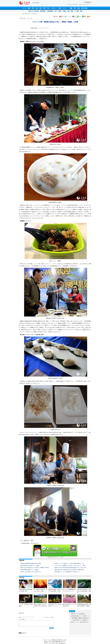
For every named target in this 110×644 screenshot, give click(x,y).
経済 (33, 8)
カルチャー (54, 8)
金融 (68, 11)
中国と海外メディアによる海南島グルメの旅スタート (67, 572)
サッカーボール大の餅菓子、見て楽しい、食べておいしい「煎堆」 (70, 566)
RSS (89, 16)
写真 (75, 8)
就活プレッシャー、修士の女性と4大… (80, 622)
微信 (84, 16)
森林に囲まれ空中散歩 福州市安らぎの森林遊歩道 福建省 (84, 591)
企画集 (80, 4)
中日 (48, 8)
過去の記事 (84, 8)
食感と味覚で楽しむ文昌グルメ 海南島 (30, 566)
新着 (29, 8)
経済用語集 (43, 11)
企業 (56, 11)
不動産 (64, 11)
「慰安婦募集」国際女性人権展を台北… (80, 618)
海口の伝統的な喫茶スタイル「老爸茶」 (30, 570)
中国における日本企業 (34, 11)
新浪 (61, 16)
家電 (72, 11)
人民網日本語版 (22, 18)
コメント (65, 8)
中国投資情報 (50, 11)
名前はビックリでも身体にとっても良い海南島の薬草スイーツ (69, 563)
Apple (56, 16)
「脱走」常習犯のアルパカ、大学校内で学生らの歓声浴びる (40, 606)
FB (74, 16)
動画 (79, 8)
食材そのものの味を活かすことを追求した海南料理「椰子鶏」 (35, 568)
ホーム (25, 8)
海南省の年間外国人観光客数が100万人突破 (31, 563)
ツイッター (68, 16)
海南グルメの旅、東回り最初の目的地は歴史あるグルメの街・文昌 (70, 568)
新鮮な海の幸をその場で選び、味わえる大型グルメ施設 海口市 (69, 570)
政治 (41, 8)
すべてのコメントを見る (49, 617)
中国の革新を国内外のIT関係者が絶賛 (30, 14)
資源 (81, 11)
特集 (60, 8)
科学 (45, 8)
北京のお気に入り (87, 4)
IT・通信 (77, 11)
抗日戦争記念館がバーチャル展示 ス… (80, 616)
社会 (37, 8)
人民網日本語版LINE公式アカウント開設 (55, 551)
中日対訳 (70, 4)
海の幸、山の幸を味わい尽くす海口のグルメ (31, 572)
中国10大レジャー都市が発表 (78, 614)
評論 (71, 8)
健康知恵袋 (75, 4)
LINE (79, 16)
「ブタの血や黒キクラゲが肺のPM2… (80, 620)
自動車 (60, 11)
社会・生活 (30, 18)
